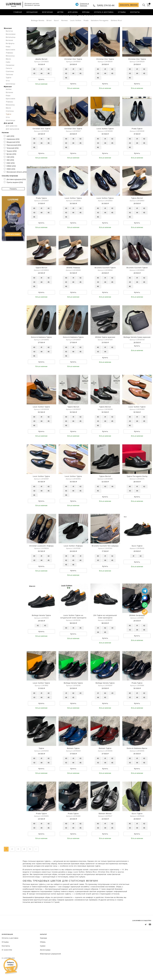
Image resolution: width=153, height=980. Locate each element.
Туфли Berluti (137, 209)
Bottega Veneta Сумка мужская (137, 348)
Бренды (86, 13)
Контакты (135, 13)
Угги (8, 91)
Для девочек (12, 136)
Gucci (56, 30)
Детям (60, 13)
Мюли (8, 69)
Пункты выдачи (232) (13, 192)
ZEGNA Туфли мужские (105, 348)
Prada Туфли (137, 139)
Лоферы (9, 63)
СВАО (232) (9, 179)
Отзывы (122, 13)
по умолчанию (140, 18)
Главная (18, 13)
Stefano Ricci (116, 30)
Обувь (15, 18)
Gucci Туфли (137, 558)
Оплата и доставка (104, 13)
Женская (8, 38)
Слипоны (10, 81)
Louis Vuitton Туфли (105, 139)
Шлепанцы (11, 94)
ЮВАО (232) (10, 176)
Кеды (8, 57)
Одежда (44, 952)
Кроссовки (11, 60)
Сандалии (10, 75)
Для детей (8, 133)
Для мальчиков (13, 139)
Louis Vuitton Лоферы (73, 558)
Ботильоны (11, 47)
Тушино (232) (10, 161)
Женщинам (32, 13)
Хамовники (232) (12, 149)
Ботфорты (10, 53)
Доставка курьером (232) (15, 189)
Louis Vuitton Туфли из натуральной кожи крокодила (73, 629)
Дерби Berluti (41, 69)
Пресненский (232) (12, 155)
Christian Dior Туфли (73, 69)
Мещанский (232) (12, 152)
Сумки (43, 959)
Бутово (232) (10, 164)
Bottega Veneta (38, 30)
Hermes (64, 30)
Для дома (73, 13)
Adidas (9, 99)
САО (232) (9, 167)
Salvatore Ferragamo (100, 30)
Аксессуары (45, 963)
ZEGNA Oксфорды (137, 628)
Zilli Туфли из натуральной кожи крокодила (105, 629)
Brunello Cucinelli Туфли (105, 279)
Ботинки (9, 50)
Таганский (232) (11, 158)
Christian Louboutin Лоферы (41, 558)
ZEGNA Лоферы (73, 279)
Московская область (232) (15, 182)
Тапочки (9, 84)
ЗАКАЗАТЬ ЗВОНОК (129, 5)
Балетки (9, 41)
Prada (86, 30)
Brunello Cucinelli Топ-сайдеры (105, 558)
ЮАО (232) (9, 173)
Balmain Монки (105, 827)
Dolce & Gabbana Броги (137, 761)
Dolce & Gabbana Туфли (41, 348)
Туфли (25, 18)
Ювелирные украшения (51, 967)
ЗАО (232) (9, 170)
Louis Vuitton (76, 30)
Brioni (49, 30)
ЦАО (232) (9, 146)
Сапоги (9, 78)
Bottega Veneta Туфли (41, 628)
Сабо (8, 72)
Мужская (8, 97)
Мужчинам (47, 13)
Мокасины (10, 66)
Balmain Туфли (73, 761)
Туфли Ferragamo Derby (137, 488)
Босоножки (11, 44)
